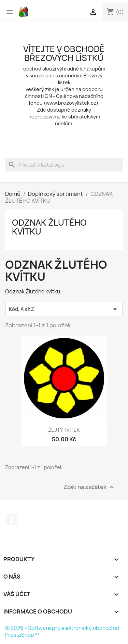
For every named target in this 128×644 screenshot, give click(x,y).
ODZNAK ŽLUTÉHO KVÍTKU (49, 227)
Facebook (11, 520)
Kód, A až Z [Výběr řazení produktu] (64, 309)
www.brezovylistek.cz (71, 103)
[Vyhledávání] (64, 165)
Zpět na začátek (90, 487)
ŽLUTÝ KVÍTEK (64, 430)
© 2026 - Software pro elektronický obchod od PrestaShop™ (62, 632)
